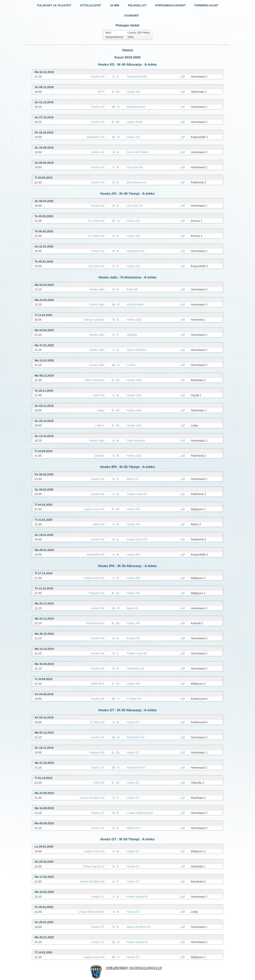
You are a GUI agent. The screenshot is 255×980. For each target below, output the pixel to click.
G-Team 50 (97, 722)
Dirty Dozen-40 (136, 182)
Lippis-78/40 (134, 122)
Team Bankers (136, 441)
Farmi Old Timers (138, 152)
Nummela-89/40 (137, 77)
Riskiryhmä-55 (95, 623)
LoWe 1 (132, 365)
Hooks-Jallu (97, 289)
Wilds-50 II (133, 828)
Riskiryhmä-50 (136, 768)
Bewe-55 (132, 479)
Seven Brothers (137, 350)
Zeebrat (99, 456)
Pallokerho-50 (136, 737)
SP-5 (101, 92)
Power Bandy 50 (94, 866)
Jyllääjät (132, 335)
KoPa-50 (99, 783)
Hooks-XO (98, 77)
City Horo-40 (135, 167)
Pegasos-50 (97, 752)
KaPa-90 (132, 289)
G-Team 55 (134, 699)
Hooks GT (133, 722)
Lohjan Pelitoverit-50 (140, 813)
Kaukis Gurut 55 (94, 509)
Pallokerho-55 (96, 555)
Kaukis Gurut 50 (94, 851)
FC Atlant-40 (96, 221)
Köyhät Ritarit (135, 305)
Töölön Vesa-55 (137, 494)
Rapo (101, 410)
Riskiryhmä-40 (136, 107)
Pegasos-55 (97, 593)
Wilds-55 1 (98, 684)
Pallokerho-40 (96, 137)
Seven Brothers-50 (92, 798)
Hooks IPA (98, 479)
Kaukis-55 (133, 638)
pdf (183, 77)
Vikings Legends (94, 320)
